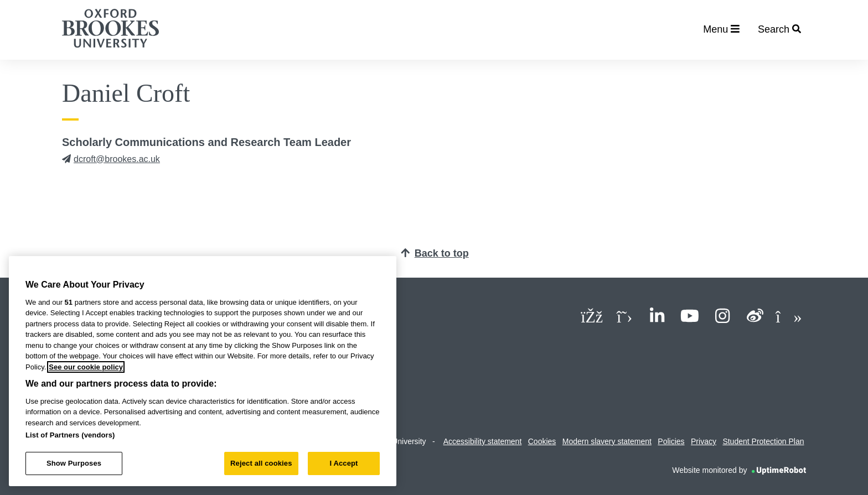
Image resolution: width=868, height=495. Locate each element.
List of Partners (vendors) (70, 435)
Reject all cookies (261, 463)
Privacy (704, 441)
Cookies (542, 441)
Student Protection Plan (763, 441)
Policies (671, 441)
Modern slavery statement (607, 441)
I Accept (343, 463)
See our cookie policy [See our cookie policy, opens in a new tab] (86, 367)
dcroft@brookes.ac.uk (111, 159)
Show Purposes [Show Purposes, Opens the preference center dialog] (74, 463)
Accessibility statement (483, 441)
